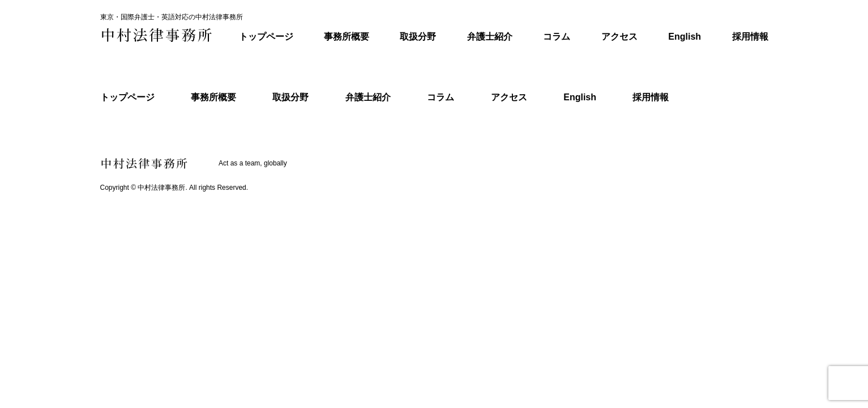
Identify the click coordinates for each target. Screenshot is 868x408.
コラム (557, 37)
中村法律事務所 (161, 188)
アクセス (619, 37)
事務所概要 (347, 37)
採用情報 (750, 37)
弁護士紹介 (490, 37)
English (685, 37)
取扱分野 (418, 37)
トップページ (266, 37)
